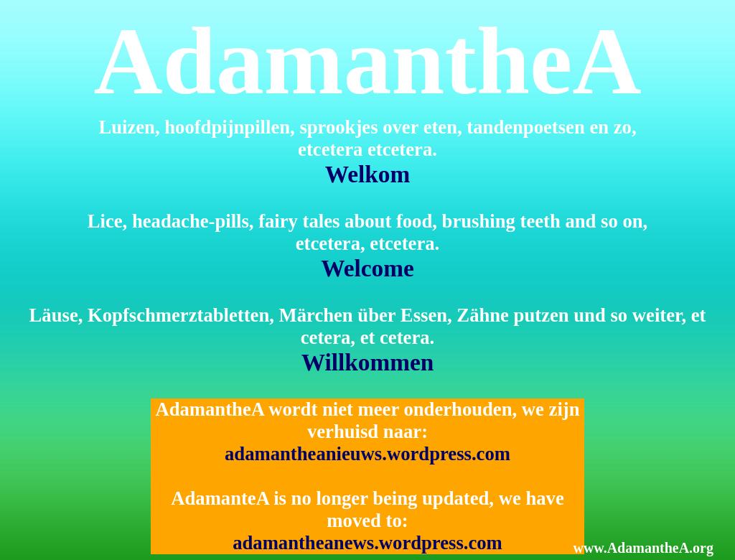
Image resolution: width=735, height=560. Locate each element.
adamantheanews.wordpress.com (367, 543)
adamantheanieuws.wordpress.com (367, 454)
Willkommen (368, 362)
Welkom (368, 174)
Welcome (367, 268)
